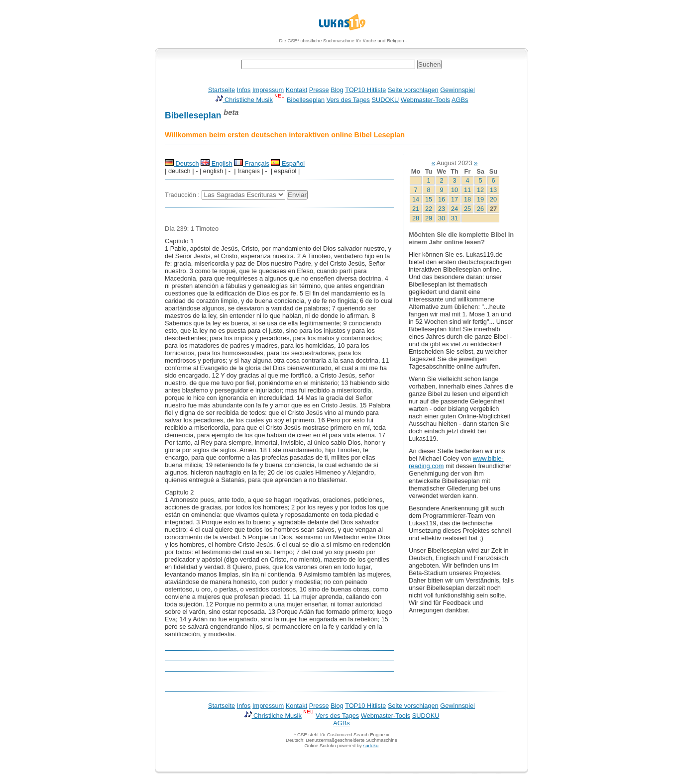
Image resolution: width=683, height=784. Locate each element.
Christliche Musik (244, 100)
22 (429, 209)
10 (455, 190)
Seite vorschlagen (413, 90)
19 (480, 199)
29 (429, 218)
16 (442, 199)
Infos (244, 90)
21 (416, 209)
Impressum (268, 90)
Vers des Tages (348, 100)
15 (429, 199)
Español (288, 163)
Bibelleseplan (306, 100)
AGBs (460, 100)
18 (467, 199)
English (217, 163)
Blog (337, 90)
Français (252, 163)
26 (480, 209)
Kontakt (296, 90)
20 (493, 199)
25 (467, 209)
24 (455, 209)
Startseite (222, 90)
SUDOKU (386, 100)
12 (480, 190)
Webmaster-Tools (425, 100)
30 (442, 218)
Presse (319, 90)
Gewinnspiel (457, 90)
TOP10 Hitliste (365, 90)
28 (416, 218)
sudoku (371, 745)
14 (416, 199)
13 (493, 190)
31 (455, 218)
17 (455, 199)
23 (442, 209)
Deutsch (182, 163)
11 (467, 190)
